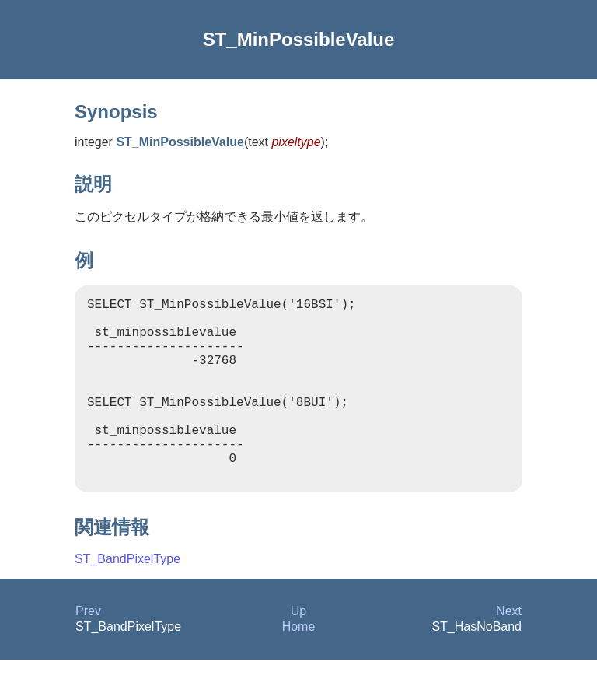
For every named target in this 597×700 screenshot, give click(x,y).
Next (509, 651)
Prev (88, 651)
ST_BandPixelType (127, 599)
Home (299, 667)
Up (298, 651)
